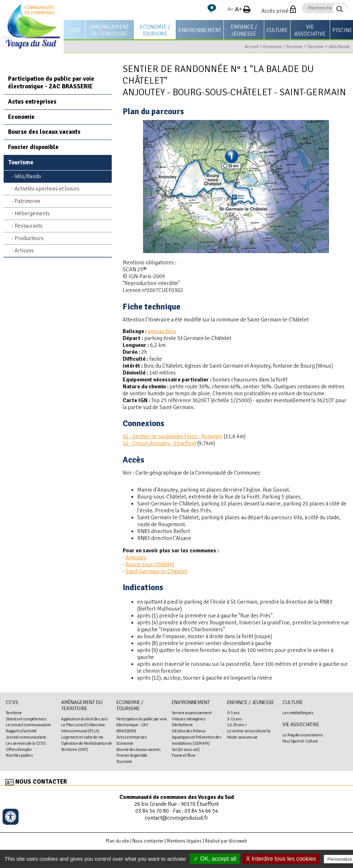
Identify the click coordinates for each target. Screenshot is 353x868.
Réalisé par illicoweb (226, 841)
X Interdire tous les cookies (281, 859)
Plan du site (118, 841)
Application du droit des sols (84, 719)
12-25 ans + (237, 725)
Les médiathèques (298, 713)
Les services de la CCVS (26, 743)
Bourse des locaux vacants (44, 132)
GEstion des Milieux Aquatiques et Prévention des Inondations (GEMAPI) (197, 737)
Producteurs (29, 238)
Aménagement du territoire (110, 30)
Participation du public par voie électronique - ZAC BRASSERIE (51, 83)
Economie (21, 117)
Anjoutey (136, 557)
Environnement (200, 30)
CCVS (74, 30)
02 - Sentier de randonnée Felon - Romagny (173, 436)
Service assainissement (192, 713)
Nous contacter (41, 782)
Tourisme (315, 47)
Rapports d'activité (21, 731)
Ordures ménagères (189, 719)
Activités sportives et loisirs (47, 189)
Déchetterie (182, 725)
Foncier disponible (33, 147)
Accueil (251, 47)
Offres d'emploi (19, 749)
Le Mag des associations (303, 735)
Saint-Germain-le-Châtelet (156, 571)
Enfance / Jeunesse (244, 30)
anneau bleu (162, 331)
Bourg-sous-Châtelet (150, 564)
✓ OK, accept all (215, 859)
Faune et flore (184, 755)
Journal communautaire (26, 737)
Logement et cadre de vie (82, 737)
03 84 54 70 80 (152, 811)
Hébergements (32, 213)
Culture (277, 30)
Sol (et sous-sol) (186, 749)
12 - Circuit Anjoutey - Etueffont (159, 443)
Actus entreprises (32, 102)
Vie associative (310, 30)
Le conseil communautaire (28, 725)
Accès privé (275, 11)
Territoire (14, 713)
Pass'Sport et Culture (300, 741)
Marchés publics (19, 755)
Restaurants (29, 226)
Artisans (24, 251)
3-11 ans (234, 719)
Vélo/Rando (339, 47)
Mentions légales (184, 841)
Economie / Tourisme (155, 30)
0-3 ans (233, 713)
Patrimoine (27, 201)
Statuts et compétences (26, 719)
